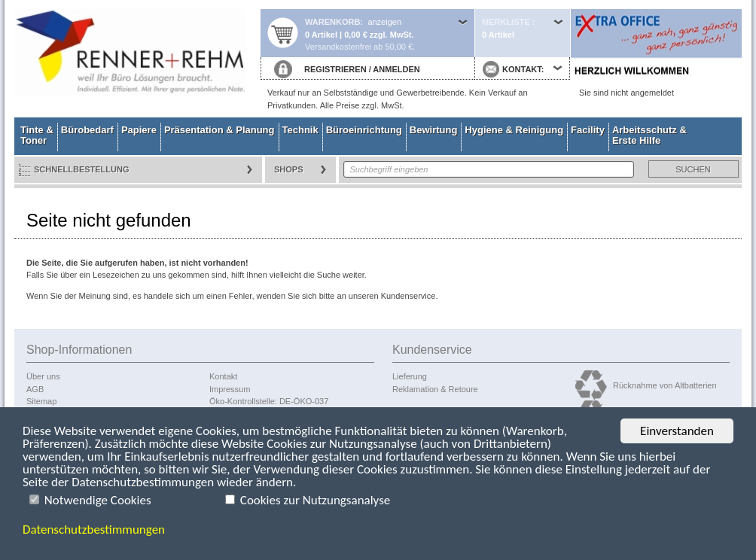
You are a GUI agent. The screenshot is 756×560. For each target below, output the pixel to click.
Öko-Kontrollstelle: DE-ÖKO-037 (269, 401)
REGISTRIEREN (335, 69)
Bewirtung (434, 130)
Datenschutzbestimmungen (94, 530)
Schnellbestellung (82, 169)
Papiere (139, 130)
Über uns (43, 376)
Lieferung (410, 376)
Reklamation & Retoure (435, 389)
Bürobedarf (87, 130)
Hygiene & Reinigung (514, 130)
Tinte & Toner (37, 135)
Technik (300, 130)
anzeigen (384, 22)
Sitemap (41, 401)
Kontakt (223, 376)
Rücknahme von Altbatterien (665, 385)
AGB (35, 389)
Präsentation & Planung (219, 130)
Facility (588, 130)
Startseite (137, 59)
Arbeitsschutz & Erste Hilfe (649, 135)
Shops (289, 169)
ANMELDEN (396, 69)
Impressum (230, 389)
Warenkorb (332, 22)
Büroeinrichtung (364, 130)
